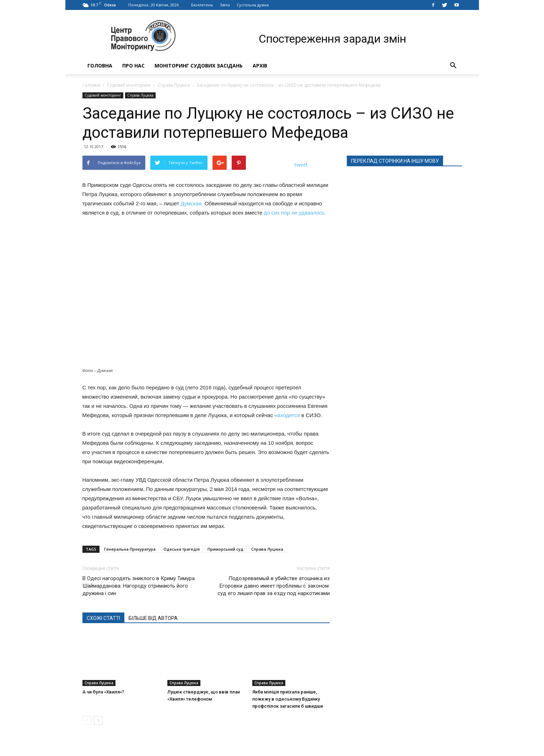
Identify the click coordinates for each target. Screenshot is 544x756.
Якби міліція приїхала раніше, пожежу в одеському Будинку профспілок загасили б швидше (288, 699)
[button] (453, 66)
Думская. (192, 203)
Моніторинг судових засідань (199, 66)
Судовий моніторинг (129, 85)
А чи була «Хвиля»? (103, 692)
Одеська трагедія (182, 549)
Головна (100, 66)
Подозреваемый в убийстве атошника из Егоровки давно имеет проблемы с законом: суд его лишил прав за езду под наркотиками (274, 586)
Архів (260, 66)
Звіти (225, 5)
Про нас (133, 66)
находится (287, 415)
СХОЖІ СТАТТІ (103, 618)
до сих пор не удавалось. (295, 213)
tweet (301, 165)
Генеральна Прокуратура (130, 549)
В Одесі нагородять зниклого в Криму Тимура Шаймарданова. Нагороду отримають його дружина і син (139, 586)
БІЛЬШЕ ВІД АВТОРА (153, 618)
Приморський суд (225, 549)
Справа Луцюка (174, 85)
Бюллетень (202, 5)
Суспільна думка (253, 5)
